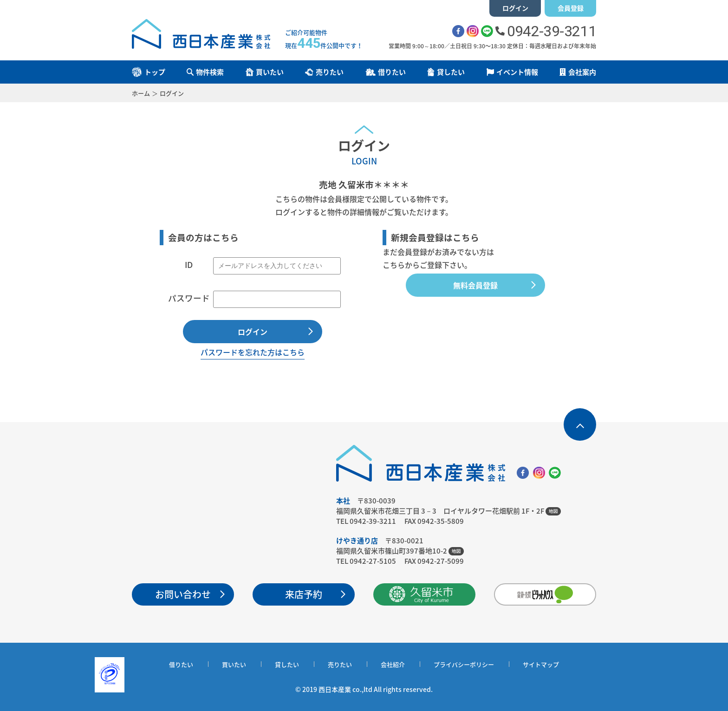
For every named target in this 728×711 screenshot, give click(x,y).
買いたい (234, 664)
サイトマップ (541, 664)
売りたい (340, 664)
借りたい (181, 664)
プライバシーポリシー (464, 664)
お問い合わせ (183, 594)
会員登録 (571, 8)
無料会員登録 (475, 285)
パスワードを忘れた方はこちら (253, 352)
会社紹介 (393, 664)
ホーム (141, 93)
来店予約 (304, 594)
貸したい (287, 664)
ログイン (515, 8)
